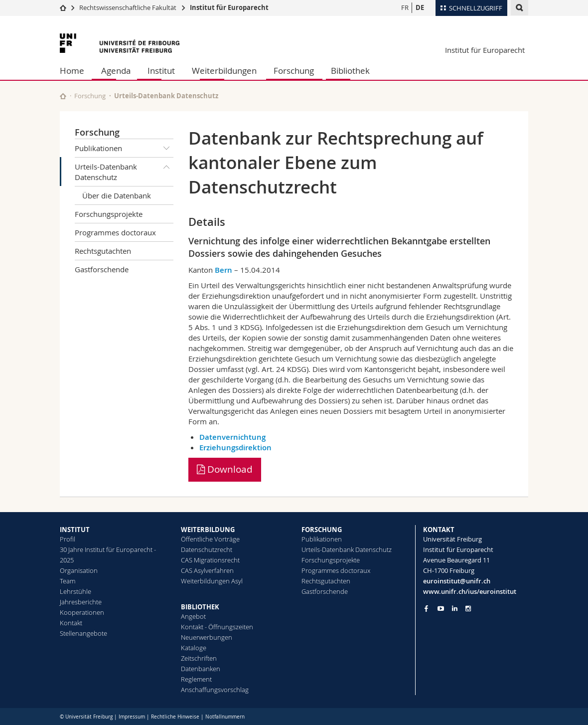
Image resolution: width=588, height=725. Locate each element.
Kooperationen (82, 612)
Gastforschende (102, 269)
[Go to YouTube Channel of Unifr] (441, 609)
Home (72, 71)
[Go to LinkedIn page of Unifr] (455, 609)
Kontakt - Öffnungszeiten (217, 627)
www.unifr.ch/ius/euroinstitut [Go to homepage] (470, 591)
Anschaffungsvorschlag (215, 690)
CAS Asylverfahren (207, 570)
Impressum (132, 717)
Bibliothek (350, 71)
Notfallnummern (225, 717)
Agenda (116, 71)
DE (420, 7)
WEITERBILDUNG (208, 530)
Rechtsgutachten (103, 251)
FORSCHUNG (322, 530)
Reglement (196, 679)
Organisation (79, 570)
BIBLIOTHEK (200, 607)
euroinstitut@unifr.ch (457, 581)
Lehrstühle (75, 591)
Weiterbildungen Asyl (212, 581)
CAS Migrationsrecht (210, 560)
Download (225, 469)
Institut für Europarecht (229, 7)
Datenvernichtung (232, 437)
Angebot (193, 616)
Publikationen (124, 148)
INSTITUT (75, 530)
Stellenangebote (83, 633)
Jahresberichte (81, 602)
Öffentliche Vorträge (210, 539)
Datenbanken (201, 669)
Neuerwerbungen (207, 637)
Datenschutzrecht (207, 549)
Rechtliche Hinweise (175, 717)
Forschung (294, 71)
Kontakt (71, 623)
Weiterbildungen (224, 71)
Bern (223, 270)
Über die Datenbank (117, 195)
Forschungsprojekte (109, 214)
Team (68, 581)
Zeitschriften (199, 658)
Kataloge (194, 648)
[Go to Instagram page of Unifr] (468, 609)
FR (405, 7)
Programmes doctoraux (115, 232)
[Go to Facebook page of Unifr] (426, 608)
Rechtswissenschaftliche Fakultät (129, 7)
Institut (161, 71)
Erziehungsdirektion (235, 448)
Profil (68, 539)
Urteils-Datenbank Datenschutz (124, 170)
